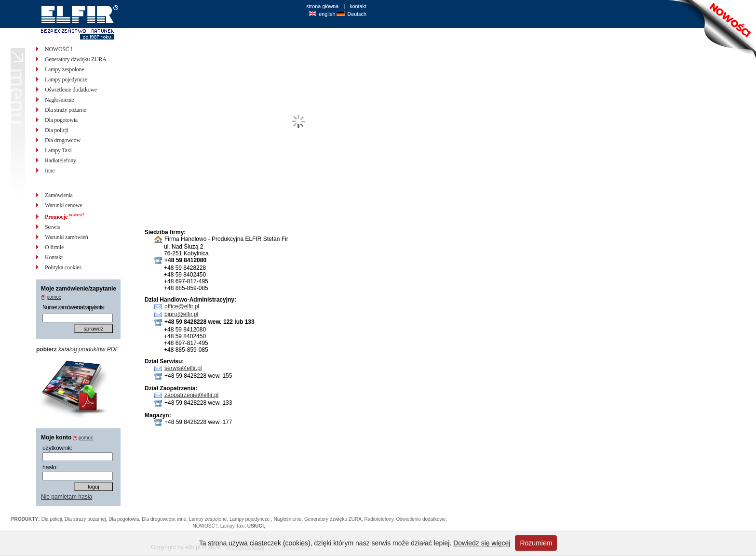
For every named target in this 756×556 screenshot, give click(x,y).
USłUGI (256, 526)
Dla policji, (53, 519)
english (327, 14)
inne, (183, 519)
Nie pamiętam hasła (67, 497)
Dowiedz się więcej (482, 543)
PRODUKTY (25, 519)
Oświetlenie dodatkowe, (421, 519)
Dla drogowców (63, 140)
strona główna (322, 6)
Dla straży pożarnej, (87, 519)
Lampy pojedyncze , (252, 519)
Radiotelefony (61, 160)
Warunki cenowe (63, 205)
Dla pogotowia (61, 120)
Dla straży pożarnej (66, 110)
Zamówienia (59, 195)
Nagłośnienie (59, 100)
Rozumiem (536, 543)
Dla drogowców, (159, 519)
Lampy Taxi (58, 150)
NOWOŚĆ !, (207, 526)
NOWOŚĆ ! (59, 49)
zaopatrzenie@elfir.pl (191, 395)
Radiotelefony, (380, 519)
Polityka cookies (63, 267)
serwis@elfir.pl (183, 368)
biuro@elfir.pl (181, 314)
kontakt (358, 6)
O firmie (54, 247)
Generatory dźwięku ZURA (76, 59)
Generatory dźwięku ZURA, (334, 519)
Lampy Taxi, (234, 526)
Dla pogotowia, (125, 519)
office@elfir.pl (182, 306)
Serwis (52, 227)
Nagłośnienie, (289, 519)
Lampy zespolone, (209, 519)
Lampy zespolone (64, 69)
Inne (50, 171)
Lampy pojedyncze (66, 79)
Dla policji (56, 130)
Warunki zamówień (67, 237)
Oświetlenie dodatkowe (71, 90)
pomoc (54, 297)
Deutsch (357, 14)
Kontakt (54, 257)
